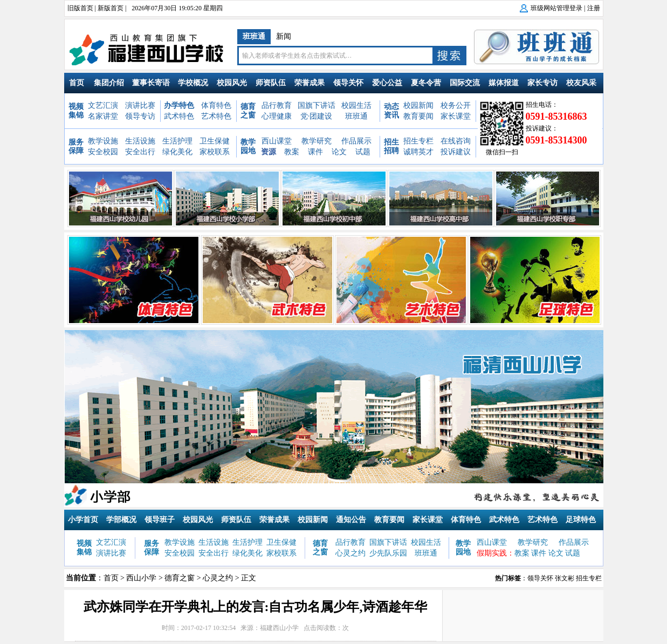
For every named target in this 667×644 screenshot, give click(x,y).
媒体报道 (504, 83)
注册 (594, 8)
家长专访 (542, 83)
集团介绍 (109, 83)
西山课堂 (277, 141)
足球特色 (581, 520)
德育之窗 (248, 111)
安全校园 (103, 152)
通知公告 (351, 520)
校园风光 (232, 83)
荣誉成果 (310, 83)
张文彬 (565, 578)
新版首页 (111, 8)
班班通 (254, 36)
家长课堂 (456, 116)
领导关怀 (348, 83)
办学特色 (179, 105)
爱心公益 (387, 83)
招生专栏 (418, 141)
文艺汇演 (103, 105)
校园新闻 (418, 105)
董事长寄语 (151, 83)
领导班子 (160, 520)
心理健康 (277, 116)
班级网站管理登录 (556, 8)
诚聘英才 (418, 152)
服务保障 (76, 146)
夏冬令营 (426, 83)
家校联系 (215, 152)
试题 (363, 152)
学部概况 (121, 520)
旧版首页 (80, 8)
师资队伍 (271, 83)
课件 (315, 152)
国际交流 (465, 83)
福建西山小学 (279, 628)
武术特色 (179, 116)
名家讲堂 (103, 116)
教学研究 (317, 141)
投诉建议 (456, 152)
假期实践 (492, 553)
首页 (77, 83)
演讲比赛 (140, 105)
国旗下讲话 (317, 105)
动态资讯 (391, 111)
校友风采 (581, 83)
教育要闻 (418, 116)
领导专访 (140, 116)
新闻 (284, 36)
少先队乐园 (388, 553)
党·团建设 (317, 116)
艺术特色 (216, 116)
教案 (292, 152)
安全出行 (140, 152)
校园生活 (356, 105)
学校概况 (193, 83)
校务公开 (456, 105)
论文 (339, 152)
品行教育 (277, 105)
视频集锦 (76, 111)
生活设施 (140, 141)
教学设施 (103, 141)
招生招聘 (391, 146)
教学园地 (248, 146)
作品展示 (356, 141)
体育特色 (216, 105)
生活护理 (177, 141)
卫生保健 (215, 141)
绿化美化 (177, 152)
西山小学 (141, 578)
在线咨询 (456, 141)
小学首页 (83, 520)
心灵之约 (350, 553)
